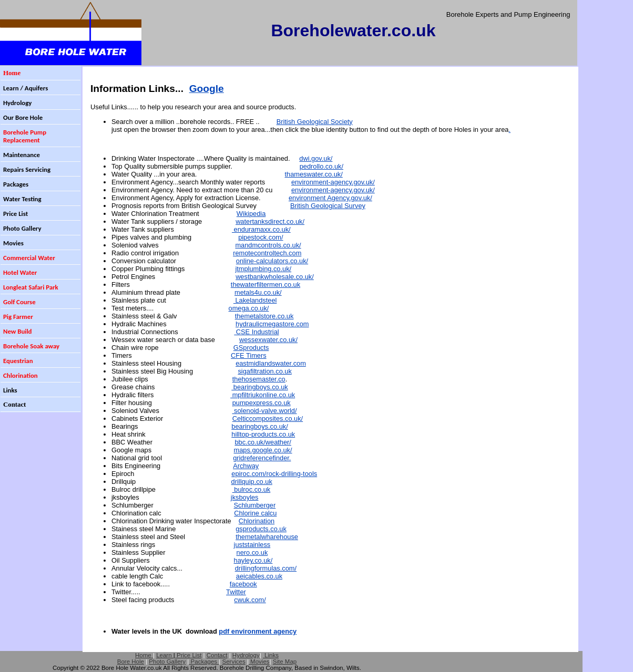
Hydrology (246, 655)
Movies (260, 661)
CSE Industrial (256, 332)
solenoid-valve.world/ (264, 411)
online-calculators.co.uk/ (272, 261)
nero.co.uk (252, 552)
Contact (217, 655)
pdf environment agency (258, 631)
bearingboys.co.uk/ (259, 426)
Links (271, 655)
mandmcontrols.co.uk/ (268, 245)
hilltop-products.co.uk (263, 434)
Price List (188, 655)
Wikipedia (251, 214)
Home (144, 655)
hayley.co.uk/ (253, 560)
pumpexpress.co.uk (262, 403)
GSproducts (251, 348)
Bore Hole (131, 661)
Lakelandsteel (255, 300)
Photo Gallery (167, 661)
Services (234, 661)
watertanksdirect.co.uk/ (270, 221)
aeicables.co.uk (259, 576)
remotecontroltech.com (267, 253)
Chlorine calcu (255, 513)
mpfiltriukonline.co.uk (263, 395)
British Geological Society (315, 122)
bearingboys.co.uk (259, 387)
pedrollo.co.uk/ (321, 166)
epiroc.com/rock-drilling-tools (274, 474)
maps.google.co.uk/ (263, 450)
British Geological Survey (328, 206)
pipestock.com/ (261, 237)
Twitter (236, 592)
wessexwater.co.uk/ (268, 340)
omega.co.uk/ (249, 308)
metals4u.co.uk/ (258, 292)
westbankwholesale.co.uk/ (275, 277)
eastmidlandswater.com (271, 363)
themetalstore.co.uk (264, 316)
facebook (243, 584)
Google (207, 89)
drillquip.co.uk (252, 482)
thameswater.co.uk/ (314, 174)
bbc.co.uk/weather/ (263, 442)
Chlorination (257, 521)
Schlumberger (255, 505)
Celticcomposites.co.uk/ (268, 418)
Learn (165, 655)
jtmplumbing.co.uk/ (263, 269)
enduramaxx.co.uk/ (261, 229)
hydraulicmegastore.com (272, 324)
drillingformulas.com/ (266, 568)
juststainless (252, 545)
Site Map (285, 661)
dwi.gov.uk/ (316, 158)
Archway (246, 466)
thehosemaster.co (259, 379)
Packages (204, 661)
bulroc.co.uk (252, 489)
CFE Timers (249, 355)
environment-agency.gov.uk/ (333, 182)
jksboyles (245, 497)
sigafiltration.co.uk (264, 371)
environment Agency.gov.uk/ (330, 198)
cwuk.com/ (250, 600)
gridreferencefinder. (262, 458)
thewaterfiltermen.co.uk (266, 285)
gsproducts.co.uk (261, 529)
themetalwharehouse (267, 537)
